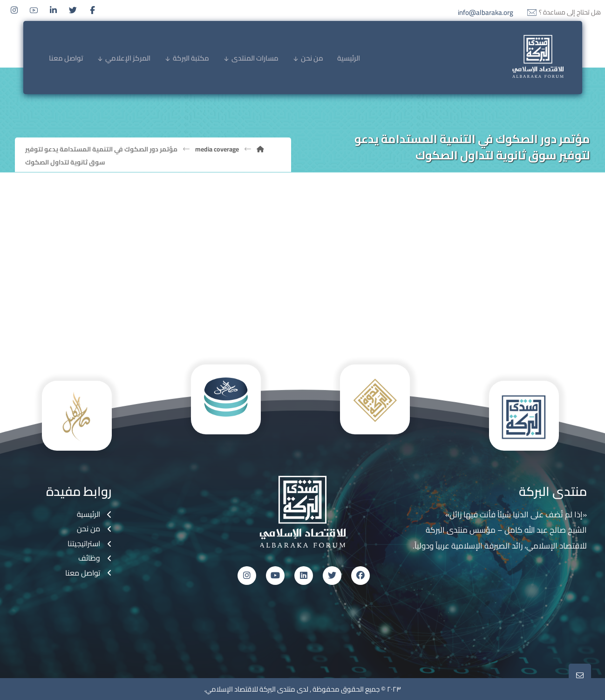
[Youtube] (34, 10)
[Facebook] (93, 10)
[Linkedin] (54, 10)
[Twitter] (73, 10)
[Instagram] (14, 10)
